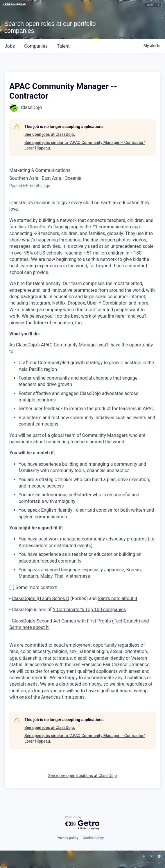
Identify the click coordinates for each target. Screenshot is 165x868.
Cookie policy (93, 838)
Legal (159, 863)
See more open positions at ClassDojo (83, 775)
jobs (10, 46)
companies (36, 46)
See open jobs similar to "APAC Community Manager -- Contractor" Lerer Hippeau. (85, 145)
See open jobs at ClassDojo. (50, 134)
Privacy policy (67, 838)
